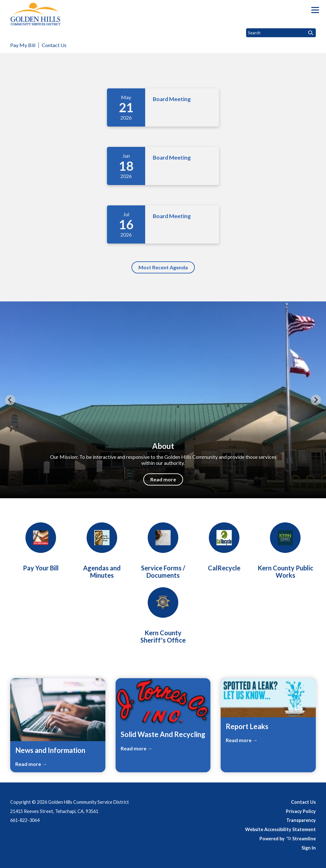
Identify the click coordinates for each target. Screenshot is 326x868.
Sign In (309, 848)
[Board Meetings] (102, 551)
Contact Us (54, 45)
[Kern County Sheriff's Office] (163, 616)
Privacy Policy (301, 811)
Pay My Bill (23, 45)
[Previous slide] (10, 400)
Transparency (301, 820)
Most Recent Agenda (163, 267)
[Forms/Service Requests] (163, 551)
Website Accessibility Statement (280, 829)
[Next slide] (316, 400)
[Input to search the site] (281, 33)
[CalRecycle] (224, 547)
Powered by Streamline (288, 839)
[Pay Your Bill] (41, 547)
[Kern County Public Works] (285, 551)
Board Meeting (172, 99)
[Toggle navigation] (315, 10)
